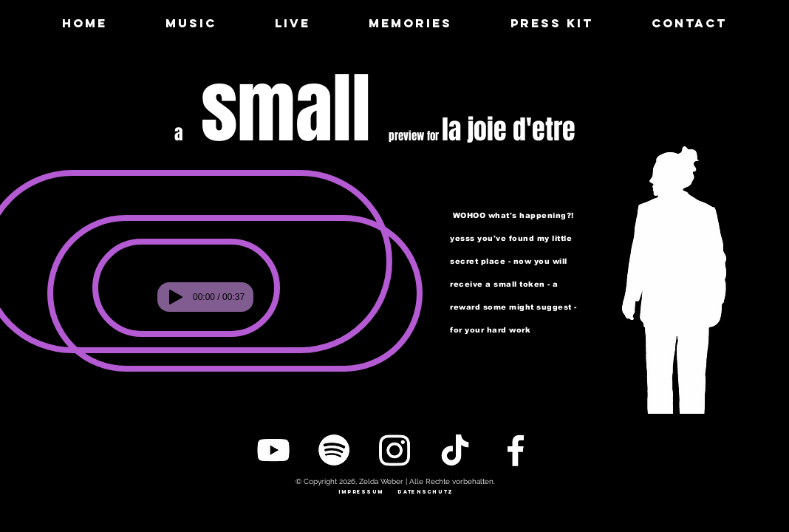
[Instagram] (394, 450)
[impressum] (361, 492)
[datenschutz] (426, 492)
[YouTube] (273, 450)
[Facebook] (516, 450)
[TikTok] (455, 450)
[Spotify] (334, 450)
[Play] (176, 297)
